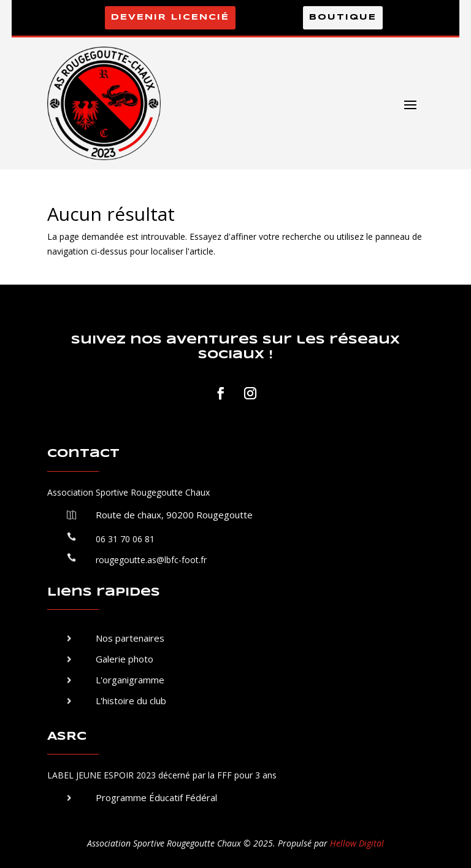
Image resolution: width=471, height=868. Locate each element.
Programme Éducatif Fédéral (156, 797)
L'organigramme (130, 680)
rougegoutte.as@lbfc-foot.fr (151, 560)
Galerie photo (124, 659)
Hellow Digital (357, 843)
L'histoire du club (131, 701)
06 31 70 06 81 (125, 539)
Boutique (343, 17)
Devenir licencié (170, 17)
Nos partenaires (130, 638)
